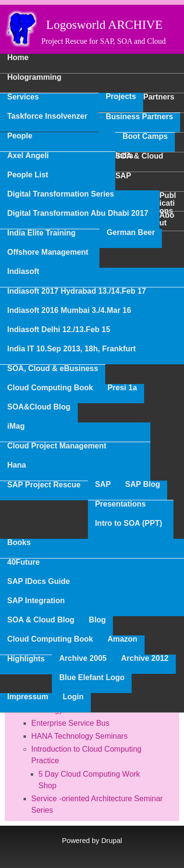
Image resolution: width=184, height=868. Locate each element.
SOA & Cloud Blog (41, 620)
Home (18, 58)
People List (28, 175)
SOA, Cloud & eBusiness (53, 369)
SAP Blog (143, 484)
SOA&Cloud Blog (39, 407)
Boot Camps (145, 136)
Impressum (28, 697)
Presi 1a (122, 388)
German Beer (131, 233)
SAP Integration (36, 601)
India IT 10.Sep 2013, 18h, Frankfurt (72, 349)
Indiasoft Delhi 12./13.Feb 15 (59, 330)
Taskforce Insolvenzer (47, 116)
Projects (121, 97)
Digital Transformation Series (61, 194)
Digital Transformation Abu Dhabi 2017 (78, 213)
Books (19, 543)
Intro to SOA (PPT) (129, 523)
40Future (24, 562)
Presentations (121, 504)
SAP (103, 484)
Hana (17, 465)
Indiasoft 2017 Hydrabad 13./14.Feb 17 (77, 291)
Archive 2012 (145, 658)
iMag (16, 426)
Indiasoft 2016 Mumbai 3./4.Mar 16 (69, 310)
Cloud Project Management (57, 446)
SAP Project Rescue (44, 485)
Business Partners (140, 117)
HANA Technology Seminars (80, 736)
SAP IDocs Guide (38, 582)
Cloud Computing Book (50, 388)
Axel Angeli (28, 156)
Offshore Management (48, 252)
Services (23, 97)
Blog (98, 620)
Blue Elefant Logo (92, 678)
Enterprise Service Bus (70, 723)
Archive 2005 (83, 658)
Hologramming (34, 77)
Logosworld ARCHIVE (104, 25)
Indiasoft (23, 272)
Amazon (123, 639)
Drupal (112, 841)
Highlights (26, 659)
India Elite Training (41, 233)
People (20, 136)
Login (73, 697)
